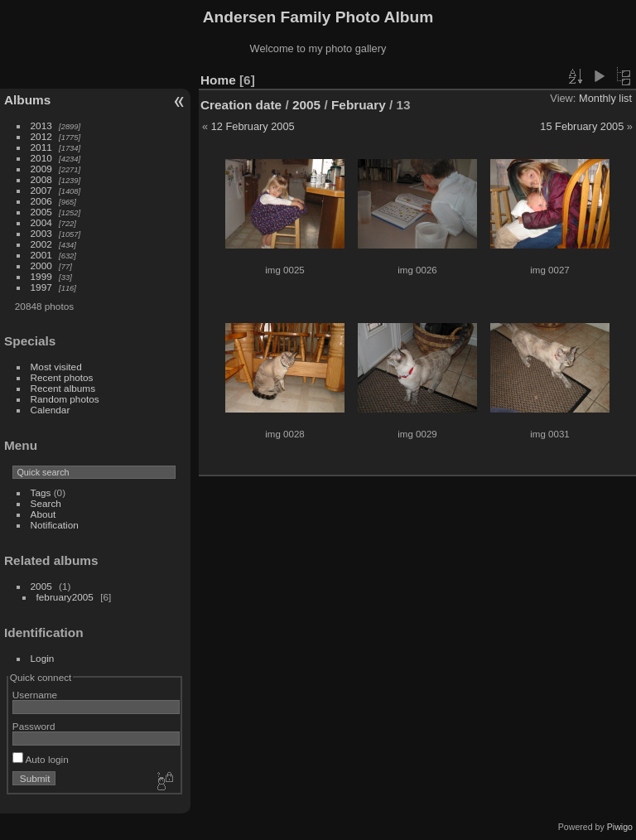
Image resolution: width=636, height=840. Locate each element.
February (359, 105)
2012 (41, 136)
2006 (41, 201)
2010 (41, 158)
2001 (41, 255)
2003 (41, 233)
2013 (41, 126)
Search (46, 503)
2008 (41, 179)
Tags (41, 492)
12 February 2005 (253, 126)
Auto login (41, 759)
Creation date (241, 105)
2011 (41, 147)
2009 (41, 169)
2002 (41, 244)
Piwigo (620, 827)
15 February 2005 (582, 126)
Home (218, 80)
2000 (41, 266)
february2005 (65, 597)
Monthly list (605, 98)
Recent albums (63, 388)
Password (34, 726)
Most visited (56, 367)
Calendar (51, 410)
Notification (55, 525)
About (43, 514)
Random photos (65, 399)
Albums (27, 100)
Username (35, 695)
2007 (41, 190)
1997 (41, 287)
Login (43, 658)
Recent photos (62, 377)
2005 (41, 212)
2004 (41, 222)
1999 (41, 276)
